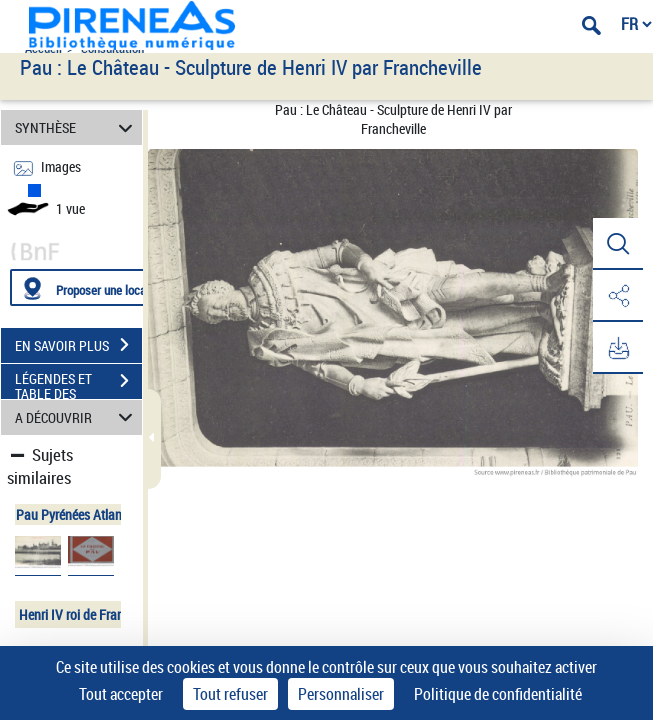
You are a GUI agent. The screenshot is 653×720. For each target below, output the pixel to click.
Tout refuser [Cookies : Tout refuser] (230, 694)
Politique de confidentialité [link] (498, 694)
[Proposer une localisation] (105, 287)
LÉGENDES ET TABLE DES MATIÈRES (78, 383)
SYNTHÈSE (77, 127)
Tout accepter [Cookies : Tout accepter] (121, 694)
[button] (618, 244)
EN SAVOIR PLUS (78, 345)
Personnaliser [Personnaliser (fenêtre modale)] (341, 694)
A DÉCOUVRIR (77, 417)
